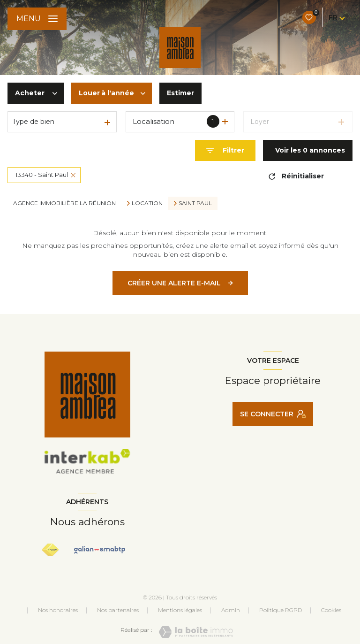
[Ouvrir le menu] (37, 19)
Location (147, 203)
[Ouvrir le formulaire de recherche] (225, 150)
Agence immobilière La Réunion (64, 203)
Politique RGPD (281, 610)
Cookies (331, 610)
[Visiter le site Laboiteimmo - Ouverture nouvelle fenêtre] (196, 632)
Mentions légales (180, 610)
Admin (231, 610)
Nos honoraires (58, 610)
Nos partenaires (118, 610)
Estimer (180, 93)
